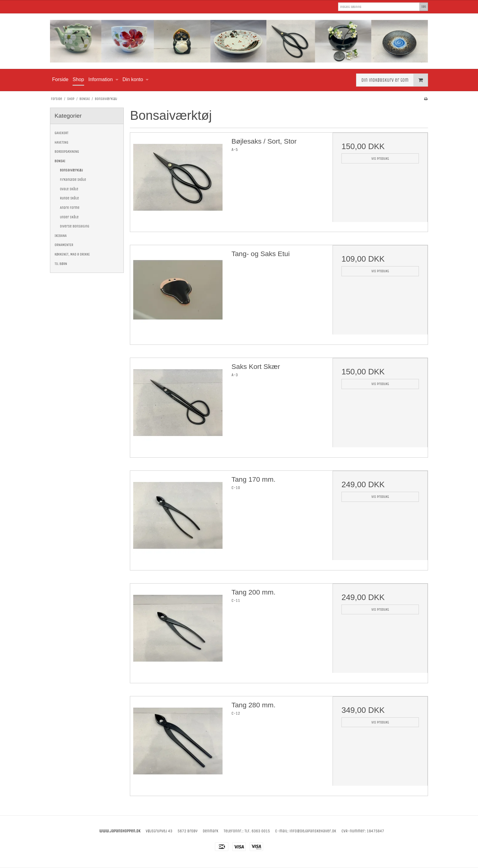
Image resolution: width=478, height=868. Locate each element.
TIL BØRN (61, 264)
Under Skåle (69, 217)
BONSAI (60, 161)
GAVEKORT (62, 133)
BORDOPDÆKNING (67, 152)
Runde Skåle (70, 198)
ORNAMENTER (64, 245)
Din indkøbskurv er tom (394, 80)
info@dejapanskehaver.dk (313, 831)
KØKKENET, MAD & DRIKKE (72, 254)
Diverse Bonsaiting (75, 226)
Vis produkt (380, 159)
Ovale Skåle (69, 189)
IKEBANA (61, 236)
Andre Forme (70, 208)
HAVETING (61, 142)
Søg (424, 7)
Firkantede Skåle (73, 180)
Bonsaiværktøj (72, 170)
